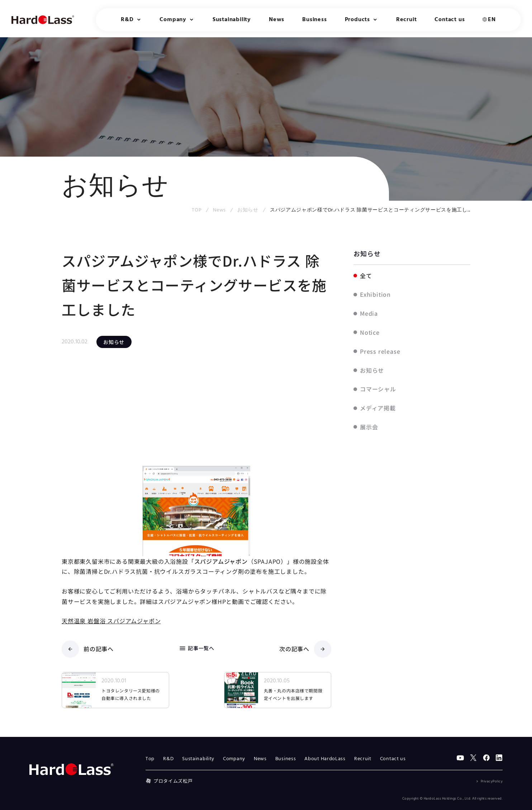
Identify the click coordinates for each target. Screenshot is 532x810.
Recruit (407, 20)
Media (369, 313)
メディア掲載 (378, 408)
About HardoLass (325, 759)
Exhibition (375, 294)
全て (366, 276)
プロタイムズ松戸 (169, 781)
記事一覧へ (197, 648)
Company (234, 759)
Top (150, 759)
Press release (380, 351)
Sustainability (232, 20)
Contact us (450, 20)
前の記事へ (88, 649)
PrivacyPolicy (492, 781)
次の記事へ (305, 649)
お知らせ (248, 210)
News (277, 20)
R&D (168, 759)
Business (314, 20)
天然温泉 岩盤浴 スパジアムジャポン (111, 621)
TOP (197, 210)
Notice (370, 332)
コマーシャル (378, 389)
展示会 (369, 427)
